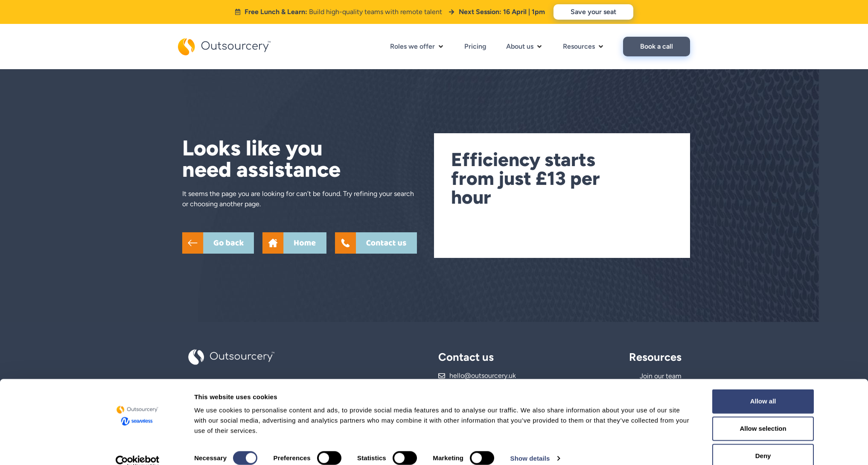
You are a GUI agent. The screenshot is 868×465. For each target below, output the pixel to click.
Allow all (715, 388)
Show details (530, 445)
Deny (715, 443)
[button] (417, 47)
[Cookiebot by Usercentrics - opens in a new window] (138, 448)
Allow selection (714, 415)
